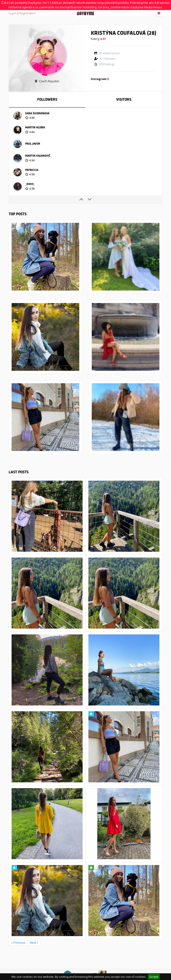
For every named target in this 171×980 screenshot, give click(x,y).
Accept (154, 977)
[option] (85, 116)
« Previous (18, 943)
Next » (34, 943)
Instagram (100, 79)
